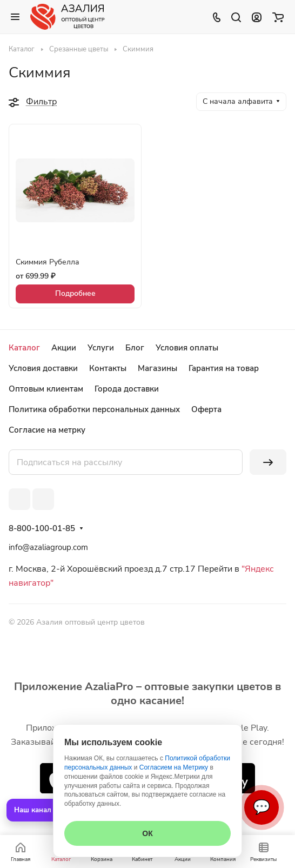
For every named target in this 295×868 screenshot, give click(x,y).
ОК (147, 833)
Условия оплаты (187, 348)
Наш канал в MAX (45, 810)
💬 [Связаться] (262, 807)
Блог (135, 348)
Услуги (101, 348)
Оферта (206, 409)
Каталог (24, 348)
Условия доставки (43, 368)
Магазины (157, 368)
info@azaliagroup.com (48, 547)
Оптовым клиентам (46, 389)
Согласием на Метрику (174, 767)
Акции (64, 348)
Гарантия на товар (224, 368)
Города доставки (127, 389)
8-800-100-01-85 (42, 528)
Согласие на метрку (47, 430)
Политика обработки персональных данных (94, 409)
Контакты (108, 368)
